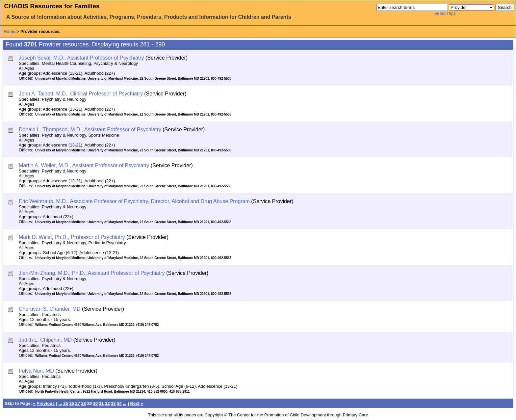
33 (113, 403)
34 (119, 403)
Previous (46, 403)
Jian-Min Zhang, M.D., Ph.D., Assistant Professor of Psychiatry (92, 273)
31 (101, 403)
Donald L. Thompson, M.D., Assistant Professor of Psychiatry (90, 130)
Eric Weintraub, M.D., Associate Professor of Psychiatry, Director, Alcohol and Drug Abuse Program (134, 201)
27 (77, 403)
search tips (445, 13)
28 (84, 403)
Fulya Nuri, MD (36, 371)
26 (71, 403)
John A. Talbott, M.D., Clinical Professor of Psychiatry (81, 94)
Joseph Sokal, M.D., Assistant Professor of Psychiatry (81, 58)
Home (10, 31)
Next (135, 403)
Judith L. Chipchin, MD (45, 340)
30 (95, 403)
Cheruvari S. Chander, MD (50, 309)
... (60, 403)
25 (65, 403)
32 (107, 403)
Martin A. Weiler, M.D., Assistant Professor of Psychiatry (84, 165)
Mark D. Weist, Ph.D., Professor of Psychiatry (72, 237)
